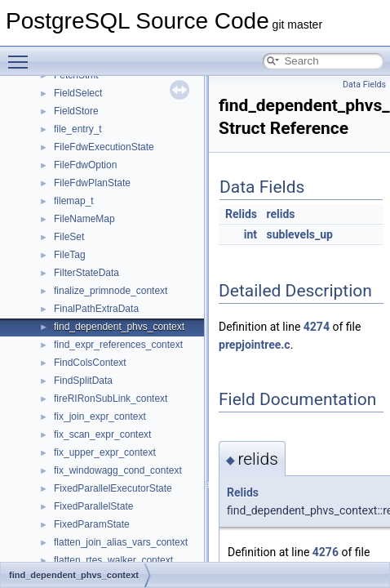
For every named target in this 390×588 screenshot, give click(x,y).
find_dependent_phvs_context (119, 327)
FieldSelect (78, 93)
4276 (326, 552)
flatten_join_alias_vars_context (121, 542)
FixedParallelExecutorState (113, 488)
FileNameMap (84, 219)
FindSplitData (83, 381)
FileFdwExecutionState (104, 147)
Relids (241, 214)
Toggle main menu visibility (22, 55)
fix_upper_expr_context (105, 452)
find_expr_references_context (118, 345)
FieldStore (76, 111)
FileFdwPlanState (92, 183)
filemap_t (74, 201)
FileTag (70, 255)
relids (281, 214)
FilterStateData (86, 273)
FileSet (69, 237)
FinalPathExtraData (96, 309)
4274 (317, 327)
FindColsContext (90, 363)
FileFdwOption (85, 165)
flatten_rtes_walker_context (113, 560)
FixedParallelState (93, 506)
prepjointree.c (255, 345)
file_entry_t (78, 129)
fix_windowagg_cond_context (118, 470)
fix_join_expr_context (100, 416)
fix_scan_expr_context (102, 434)
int (250, 234)
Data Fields (364, 85)
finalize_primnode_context (111, 291)
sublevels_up (300, 234)
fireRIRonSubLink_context (111, 399)
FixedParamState (92, 524)
